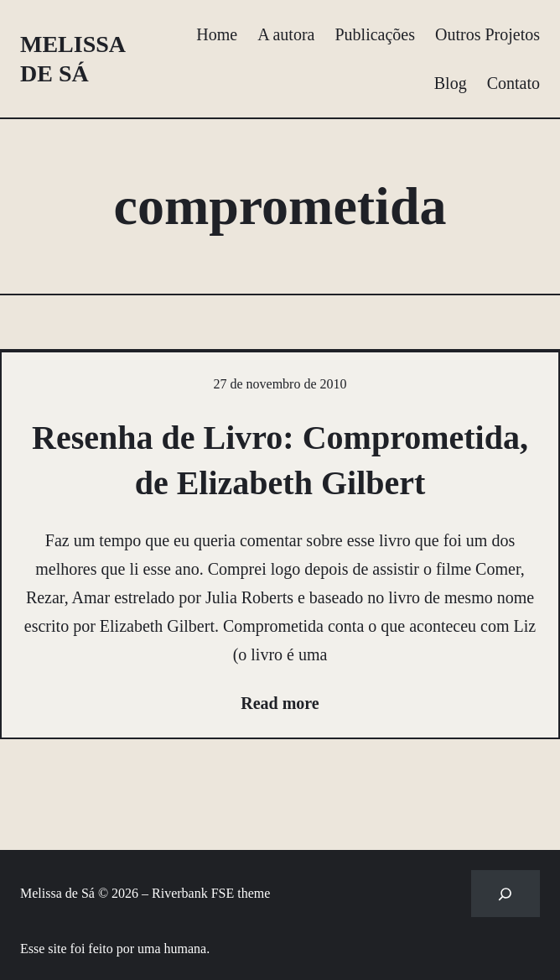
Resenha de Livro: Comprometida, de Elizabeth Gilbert (280, 460)
